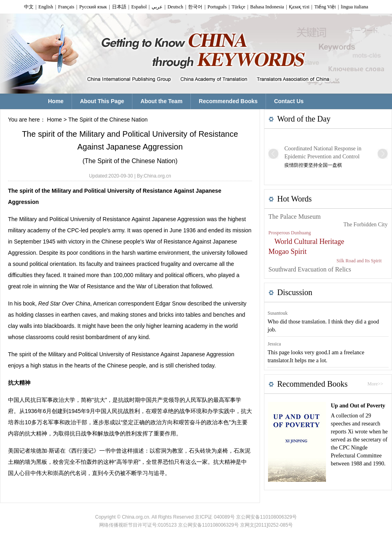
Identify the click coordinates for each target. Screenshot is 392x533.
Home (55, 120)
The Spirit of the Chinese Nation (108, 120)
